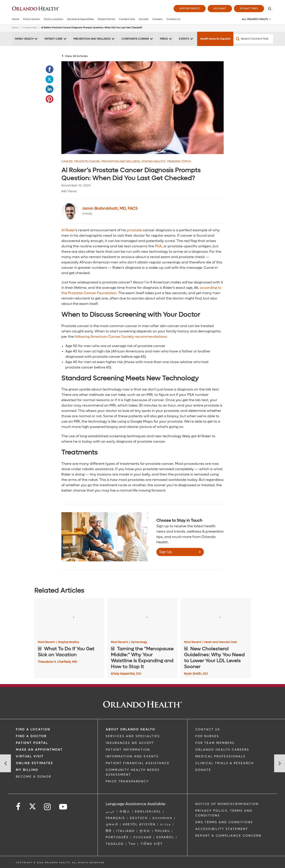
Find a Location (54, 19)
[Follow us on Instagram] (48, 807)
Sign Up (166, 552)
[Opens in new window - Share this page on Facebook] (49, 69)
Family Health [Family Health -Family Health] (24, 39)
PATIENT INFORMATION (128, 750)
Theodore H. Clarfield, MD (57, 662)
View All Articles (76, 56)
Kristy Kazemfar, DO (126, 674)
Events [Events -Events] (184, 39)
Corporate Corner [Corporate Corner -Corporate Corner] (135, 39)
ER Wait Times (249, 8)
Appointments (190, 8)
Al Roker (68, 230)
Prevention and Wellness (121, 162)
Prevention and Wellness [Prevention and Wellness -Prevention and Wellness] (92, 39)
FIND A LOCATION (33, 729)
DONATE (203, 770)
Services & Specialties (80, 19)
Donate (144, 19)
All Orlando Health (255, 19)
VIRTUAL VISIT (30, 756)
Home (16, 19)
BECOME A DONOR (34, 777)
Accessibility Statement (222, 829)
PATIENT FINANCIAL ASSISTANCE (138, 763)
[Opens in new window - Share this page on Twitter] (49, 79)
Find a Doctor (32, 19)
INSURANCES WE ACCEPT (130, 743)
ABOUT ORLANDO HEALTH (130, 729)
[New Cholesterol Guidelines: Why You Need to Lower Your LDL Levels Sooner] (216, 618)
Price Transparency (127, 781)
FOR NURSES (207, 736)
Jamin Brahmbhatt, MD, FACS (110, 209)
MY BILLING (27, 770)
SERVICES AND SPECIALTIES (133, 736)
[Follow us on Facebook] (18, 807)
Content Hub (127, 19)
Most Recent (47, 642)
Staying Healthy (154, 162)
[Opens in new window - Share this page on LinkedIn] (49, 89)
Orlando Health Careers (222, 750)
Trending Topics (179, 162)
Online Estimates (34, 763)
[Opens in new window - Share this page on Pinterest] (49, 99)
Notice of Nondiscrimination (227, 804)
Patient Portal (106, 19)
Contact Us (173, 19)
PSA (158, 246)
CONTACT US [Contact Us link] (208, 729)
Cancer (67, 162)
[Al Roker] (142, 108)
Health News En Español (215, 39)
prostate (134, 230)
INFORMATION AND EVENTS (132, 756)
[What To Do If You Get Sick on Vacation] (69, 618)
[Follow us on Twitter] (32, 805)
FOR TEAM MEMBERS (215, 743)
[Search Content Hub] (254, 39)
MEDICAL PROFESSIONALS (220, 756)
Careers (157, 19)
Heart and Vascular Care (220, 642)
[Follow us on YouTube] (63, 807)
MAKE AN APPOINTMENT (39, 750)
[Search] (270, 9)
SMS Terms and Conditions (224, 822)
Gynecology (139, 642)
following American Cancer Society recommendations (121, 337)
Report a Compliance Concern (228, 836)
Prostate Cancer (87, 162)
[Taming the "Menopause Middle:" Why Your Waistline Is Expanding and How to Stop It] (142, 618)
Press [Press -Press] (164, 39)
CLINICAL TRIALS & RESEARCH (225, 763)
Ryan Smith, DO (196, 674)
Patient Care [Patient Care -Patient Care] (53, 39)
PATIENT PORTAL (32, 743)
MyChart (220, 8)
